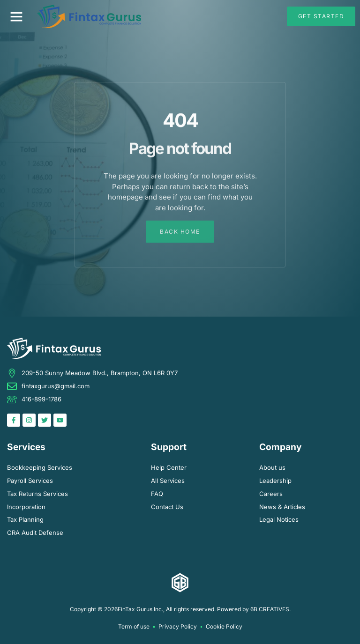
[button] (16, 16)
